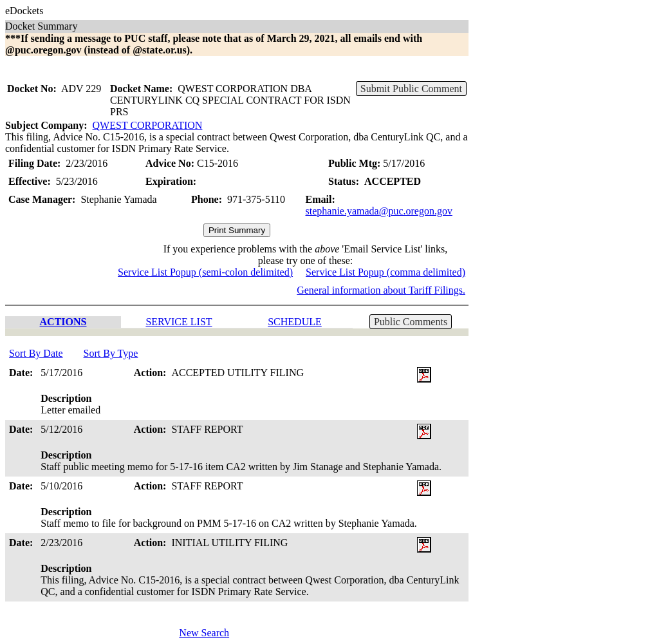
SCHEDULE (295, 322)
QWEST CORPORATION (148, 125)
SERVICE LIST (179, 322)
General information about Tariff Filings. (381, 290)
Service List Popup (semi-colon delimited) (205, 272)
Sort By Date (36, 353)
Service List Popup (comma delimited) (385, 272)
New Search (204, 633)
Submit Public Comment (411, 89)
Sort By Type (111, 353)
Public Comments (411, 322)
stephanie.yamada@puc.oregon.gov (379, 211)
